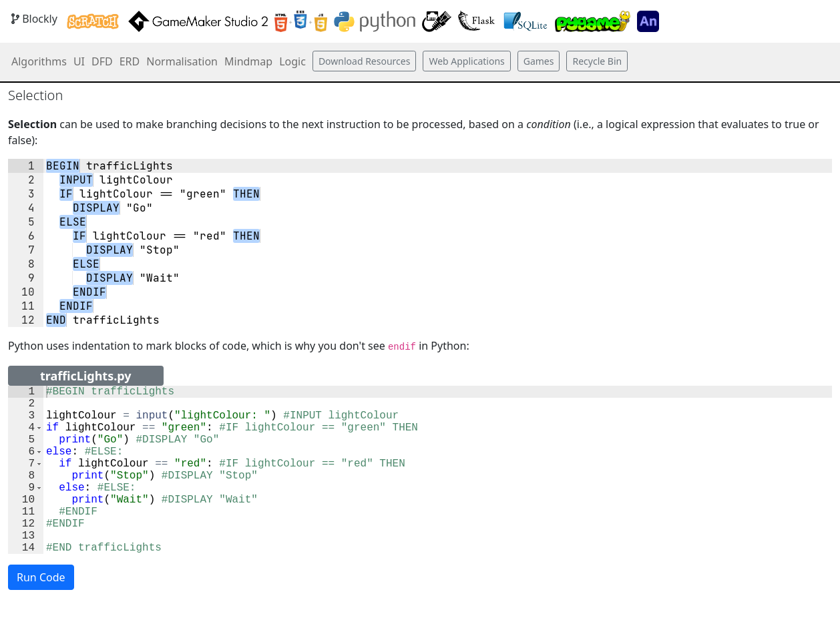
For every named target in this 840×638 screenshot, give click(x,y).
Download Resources (365, 61)
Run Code (41, 615)
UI (79, 61)
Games (539, 61)
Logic (292, 61)
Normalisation (182, 61)
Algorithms (39, 61)
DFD (102, 61)
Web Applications (466, 61)
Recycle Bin (597, 61)
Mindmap (248, 61)
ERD (130, 61)
